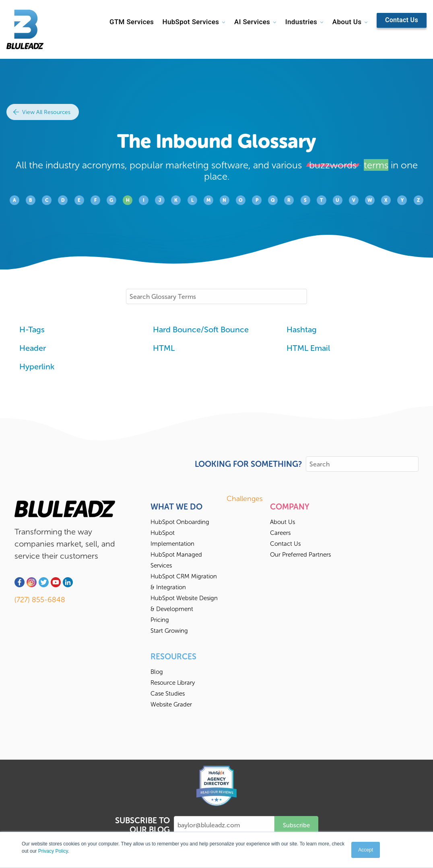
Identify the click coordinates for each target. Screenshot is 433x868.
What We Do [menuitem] (176, 507)
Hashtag (302, 329)
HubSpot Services (191, 22)
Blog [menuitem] (157, 672)
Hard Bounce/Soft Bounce (201, 329)
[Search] (362, 464)
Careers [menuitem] (280, 533)
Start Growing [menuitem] (169, 631)
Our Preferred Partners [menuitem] (300, 555)
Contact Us (402, 20)
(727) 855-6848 (40, 600)
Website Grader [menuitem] (171, 704)
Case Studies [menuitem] (168, 694)
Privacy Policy (53, 851)
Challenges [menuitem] (245, 499)
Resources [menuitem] (173, 657)
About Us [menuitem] (282, 522)
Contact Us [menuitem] (285, 544)
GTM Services (132, 22)
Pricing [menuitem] (160, 620)
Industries (301, 22)
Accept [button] (366, 850)
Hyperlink (37, 367)
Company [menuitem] (290, 507)
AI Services (252, 22)
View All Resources (42, 112)
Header (33, 348)
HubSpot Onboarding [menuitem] (180, 522)
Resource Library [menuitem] (173, 683)
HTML (164, 348)
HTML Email (308, 348)
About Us (347, 22)
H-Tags (32, 329)
